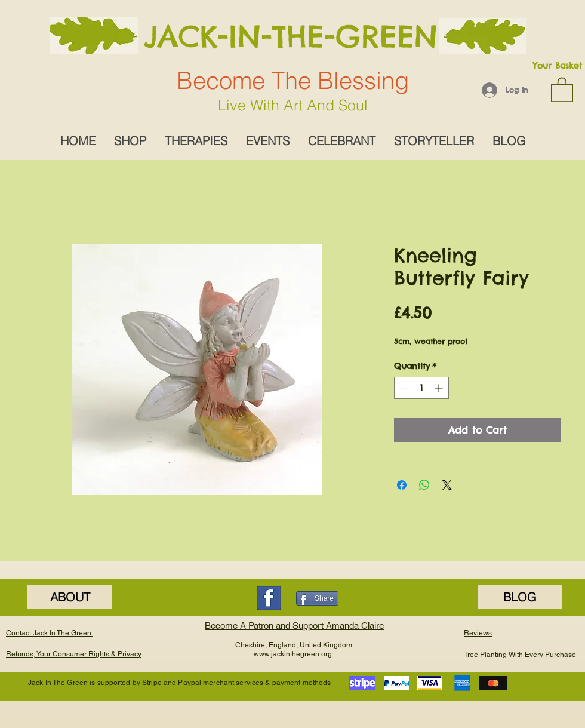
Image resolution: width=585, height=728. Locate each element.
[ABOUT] (70, 597)
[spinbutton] (421, 388)
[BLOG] (520, 597)
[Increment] (440, 388)
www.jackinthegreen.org (293, 654)
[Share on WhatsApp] (424, 485)
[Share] (317, 598)
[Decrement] (403, 388)
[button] (562, 89)
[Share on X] (447, 485)
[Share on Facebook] (402, 485)
